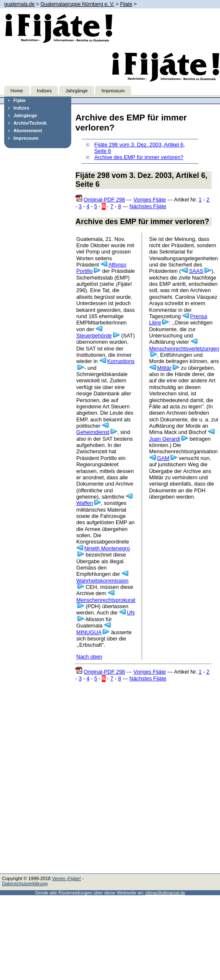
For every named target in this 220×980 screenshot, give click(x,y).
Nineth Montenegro (107, 548)
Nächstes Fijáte (148, 206)
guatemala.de (19, 4)
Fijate (126, 4)
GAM (163, 458)
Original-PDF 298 (105, 200)
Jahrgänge (76, 91)
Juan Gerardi (165, 439)
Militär (164, 368)
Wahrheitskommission (102, 581)
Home (17, 91)
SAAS (196, 271)
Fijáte (19, 100)
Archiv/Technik (30, 123)
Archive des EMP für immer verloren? (139, 157)
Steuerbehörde (94, 336)
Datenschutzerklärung (25, 883)
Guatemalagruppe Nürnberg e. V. (77, 4)
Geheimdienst (93, 432)
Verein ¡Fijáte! (66, 878)
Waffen (85, 503)
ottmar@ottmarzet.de (165, 893)
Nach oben (89, 657)
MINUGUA (89, 632)
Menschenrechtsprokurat (106, 600)
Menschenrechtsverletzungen (184, 349)
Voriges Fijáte (150, 200)
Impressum (113, 91)
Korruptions (121, 361)
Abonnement (28, 131)
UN (131, 613)
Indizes (44, 91)
